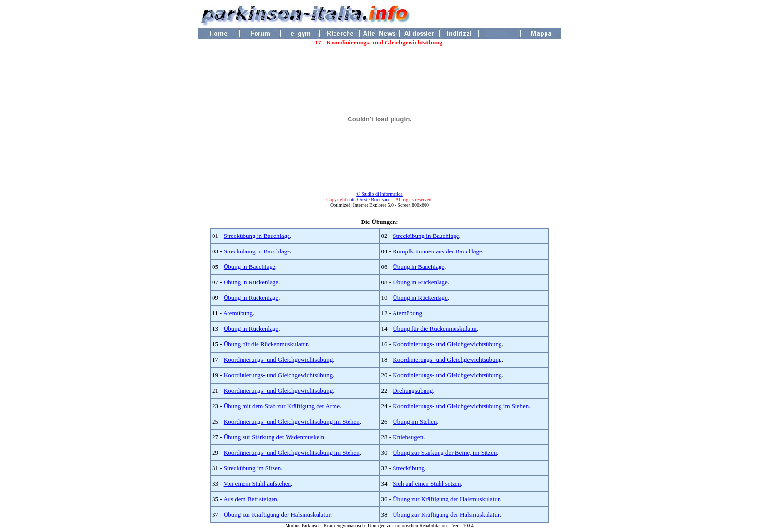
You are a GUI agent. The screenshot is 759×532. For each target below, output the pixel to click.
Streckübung (409, 468)
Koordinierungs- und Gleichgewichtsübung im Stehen (461, 406)
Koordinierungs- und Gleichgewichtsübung (447, 344)
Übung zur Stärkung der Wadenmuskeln (274, 437)
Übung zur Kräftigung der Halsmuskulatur (446, 499)
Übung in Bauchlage (250, 267)
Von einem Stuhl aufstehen (258, 483)
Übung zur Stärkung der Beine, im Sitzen (445, 452)
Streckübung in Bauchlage (257, 236)
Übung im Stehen (415, 421)
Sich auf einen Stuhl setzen (427, 483)
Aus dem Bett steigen (250, 499)
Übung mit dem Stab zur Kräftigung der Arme (282, 406)
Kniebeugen (408, 437)
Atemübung (238, 313)
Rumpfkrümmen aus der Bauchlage (437, 251)
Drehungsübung (413, 391)
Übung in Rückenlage (251, 282)
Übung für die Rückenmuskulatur (435, 329)
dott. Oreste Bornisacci (369, 199)
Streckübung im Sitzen (252, 468)
